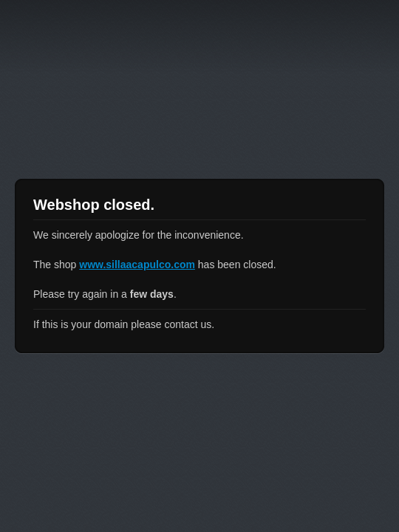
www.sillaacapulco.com (137, 265)
